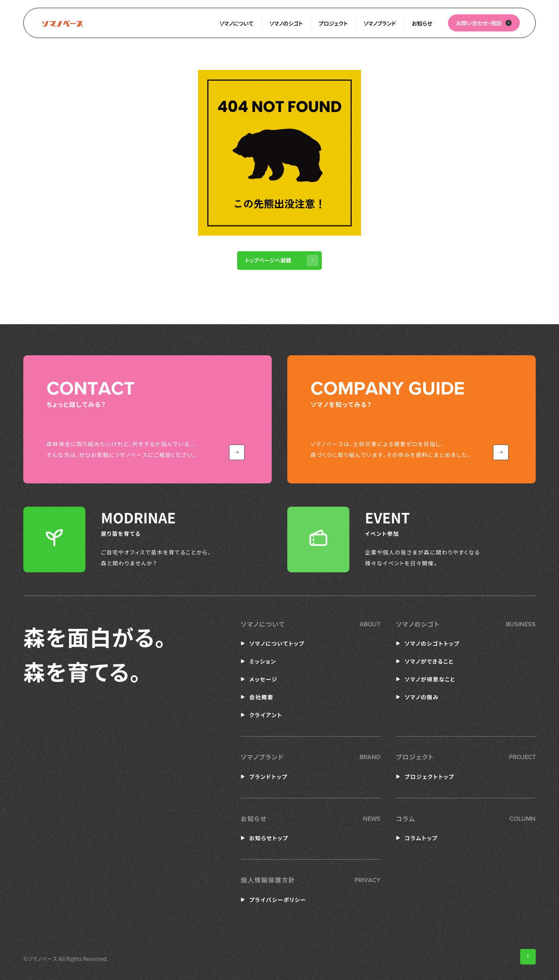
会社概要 (261, 697)
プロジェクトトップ (429, 777)
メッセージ (263, 679)
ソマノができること (429, 661)
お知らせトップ (269, 838)
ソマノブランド (380, 23)
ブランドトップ (268, 777)
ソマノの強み (422, 697)
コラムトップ (421, 838)
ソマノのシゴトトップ (432, 643)
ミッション (263, 661)
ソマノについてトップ (277, 643)
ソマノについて (236, 23)
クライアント (266, 715)
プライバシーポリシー (278, 900)
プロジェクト (333, 23)
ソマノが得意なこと (430, 679)
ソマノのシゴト (286, 23)
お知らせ (422, 23)
